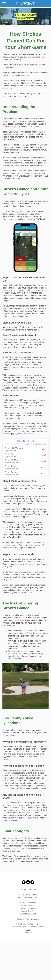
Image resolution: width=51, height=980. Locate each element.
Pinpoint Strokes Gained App (24, 285)
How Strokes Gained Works (32, 217)
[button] (25, 4)
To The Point (25, 15)
